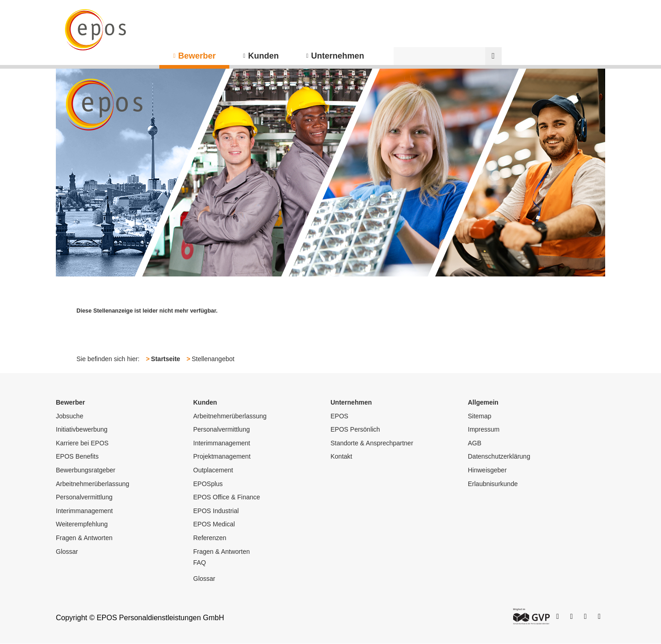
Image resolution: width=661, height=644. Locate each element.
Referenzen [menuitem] (210, 538)
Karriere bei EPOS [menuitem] (82, 443)
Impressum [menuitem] (484, 429)
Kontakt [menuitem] (341, 456)
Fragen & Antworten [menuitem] (84, 538)
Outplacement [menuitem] (213, 470)
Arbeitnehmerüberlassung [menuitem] (92, 484)
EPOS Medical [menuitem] (214, 524)
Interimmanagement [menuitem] (84, 511)
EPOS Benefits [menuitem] (77, 456)
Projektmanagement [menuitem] (222, 456)
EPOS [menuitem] (339, 416)
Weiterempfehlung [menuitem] (82, 524)
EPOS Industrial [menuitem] (216, 511)
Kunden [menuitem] (263, 56)
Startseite (166, 359)
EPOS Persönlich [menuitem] (355, 429)
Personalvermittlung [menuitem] (84, 497)
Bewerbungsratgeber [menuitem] (86, 470)
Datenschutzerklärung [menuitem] (499, 456)
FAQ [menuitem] (200, 563)
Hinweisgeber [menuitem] (487, 470)
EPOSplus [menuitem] (208, 484)
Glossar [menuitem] (67, 552)
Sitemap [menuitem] (479, 416)
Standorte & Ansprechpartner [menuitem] (372, 443)
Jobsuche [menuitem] (70, 416)
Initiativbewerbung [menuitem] (82, 429)
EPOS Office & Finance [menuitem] (227, 497)
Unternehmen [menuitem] (338, 56)
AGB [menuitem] (475, 443)
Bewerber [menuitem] (197, 56)
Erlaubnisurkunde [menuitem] (493, 484)
